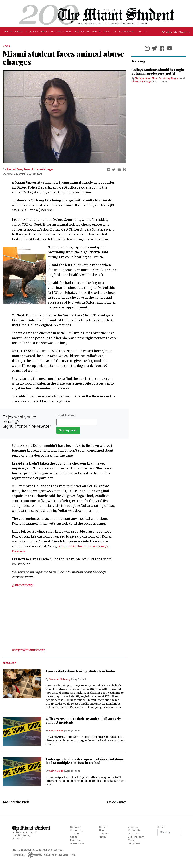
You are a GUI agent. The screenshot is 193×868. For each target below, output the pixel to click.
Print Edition (82, 31)
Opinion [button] (33, 31)
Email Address (66, 415)
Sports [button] (44, 31)
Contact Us (134, 830)
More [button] (69, 31)
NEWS (6, 46)
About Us (133, 827)
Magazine (97, 31)
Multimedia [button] (57, 31)
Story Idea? (180, 32)
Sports (74, 837)
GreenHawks (77, 843)
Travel (102, 837)
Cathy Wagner (171, 78)
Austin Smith (56, 731)
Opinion (74, 834)
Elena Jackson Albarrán (148, 78)
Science (103, 834)
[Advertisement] (62, 617)
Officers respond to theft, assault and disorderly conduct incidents (83, 720)
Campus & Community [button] (14, 31)
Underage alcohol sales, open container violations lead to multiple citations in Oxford (85, 761)
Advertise (167, 32)
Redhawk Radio (126, 31)
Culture (103, 827)
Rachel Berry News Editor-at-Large (30, 169)
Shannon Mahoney (60, 679)
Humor (103, 830)
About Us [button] (142, 31)
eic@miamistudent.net (24, 832)
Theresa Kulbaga (141, 82)
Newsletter (110, 31)
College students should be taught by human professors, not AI (158, 72)
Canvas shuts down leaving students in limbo (80, 671)
